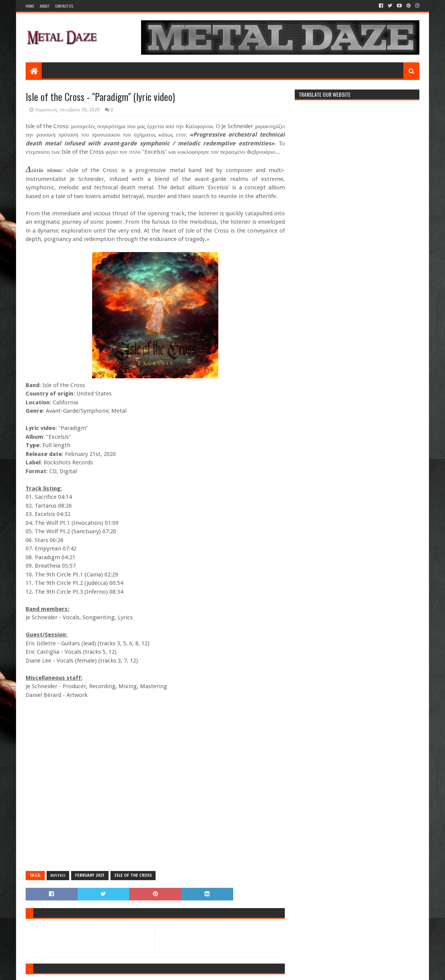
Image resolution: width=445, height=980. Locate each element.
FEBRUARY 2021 (90, 875)
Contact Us (64, 6)
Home (30, 6)
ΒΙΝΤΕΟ (58, 875)
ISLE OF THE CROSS (133, 875)
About (45, 6)
